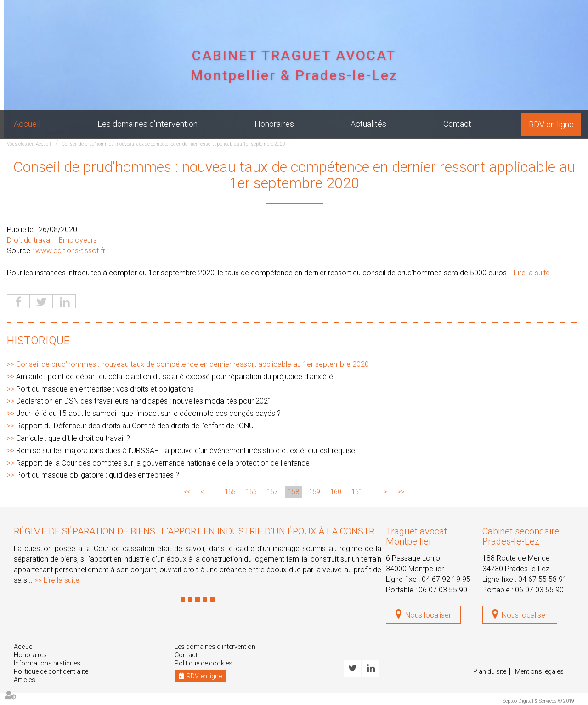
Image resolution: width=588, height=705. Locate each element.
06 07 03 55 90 (443, 590)
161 (357, 492)
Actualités (368, 124)
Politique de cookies (204, 663)
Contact (457, 124)
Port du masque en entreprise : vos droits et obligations (105, 389)
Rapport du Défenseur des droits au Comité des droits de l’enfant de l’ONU (135, 426)
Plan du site (490, 671)
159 (315, 492)
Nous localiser (428, 615)
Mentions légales (539, 671)
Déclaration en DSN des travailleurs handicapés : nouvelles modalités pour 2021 (144, 401)
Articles (25, 680)
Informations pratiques (47, 663)
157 (272, 492)
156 (251, 492)
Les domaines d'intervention (147, 124)
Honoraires (274, 124)
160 (336, 492)
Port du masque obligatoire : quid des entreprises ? (98, 475)
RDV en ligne (551, 124)
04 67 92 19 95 (446, 579)
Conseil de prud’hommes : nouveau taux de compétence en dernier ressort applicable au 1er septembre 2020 (174, 144)
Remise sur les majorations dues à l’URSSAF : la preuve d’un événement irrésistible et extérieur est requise (186, 451)
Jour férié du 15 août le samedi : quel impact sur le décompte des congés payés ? (148, 413)
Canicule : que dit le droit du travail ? (73, 438)
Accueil (27, 124)
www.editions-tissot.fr (70, 251)
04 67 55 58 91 (543, 579)
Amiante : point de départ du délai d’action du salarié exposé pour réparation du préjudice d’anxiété (175, 377)
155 (230, 492)
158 (294, 492)
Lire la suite (532, 273)
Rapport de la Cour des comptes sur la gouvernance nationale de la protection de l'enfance (163, 463)
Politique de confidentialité (51, 671)
